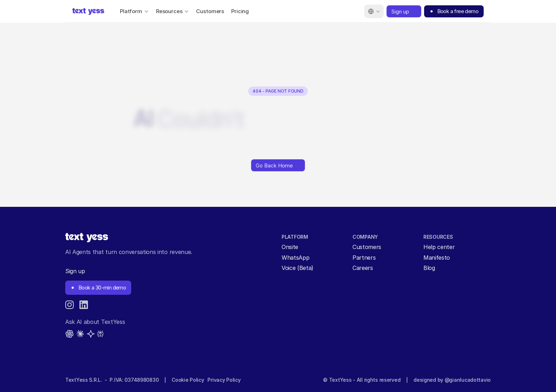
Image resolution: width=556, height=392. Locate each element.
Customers (210, 11)
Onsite (290, 247)
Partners (364, 258)
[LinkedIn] (84, 305)
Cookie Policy (188, 380)
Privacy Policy (224, 380)
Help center (439, 247)
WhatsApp (295, 258)
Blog (429, 268)
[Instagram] (69, 305)
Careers (363, 268)
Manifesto (437, 258)
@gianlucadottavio (468, 380)
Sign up (75, 271)
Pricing (240, 11)
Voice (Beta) (298, 268)
